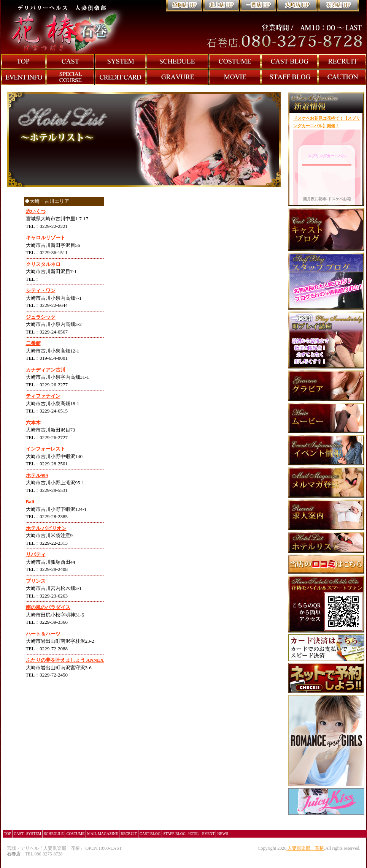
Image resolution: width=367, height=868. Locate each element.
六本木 (33, 423)
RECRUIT (129, 834)
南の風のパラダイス (48, 607)
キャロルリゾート (46, 238)
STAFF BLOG (174, 834)
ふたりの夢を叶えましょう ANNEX (65, 660)
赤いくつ (36, 211)
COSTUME (75, 834)
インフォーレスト (46, 449)
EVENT (209, 834)
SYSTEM (34, 834)
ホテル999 (37, 475)
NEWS (222, 834)
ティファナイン (43, 396)
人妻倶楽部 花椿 (306, 848)
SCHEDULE (54, 834)
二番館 (33, 343)
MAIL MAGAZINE (102, 834)
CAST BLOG (150, 834)
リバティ (36, 554)
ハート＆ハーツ (43, 634)
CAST (19, 834)
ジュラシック (41, 317)
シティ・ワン (41, 290)
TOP (8, 834)
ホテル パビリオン (46, 528)
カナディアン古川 (46, 370)
